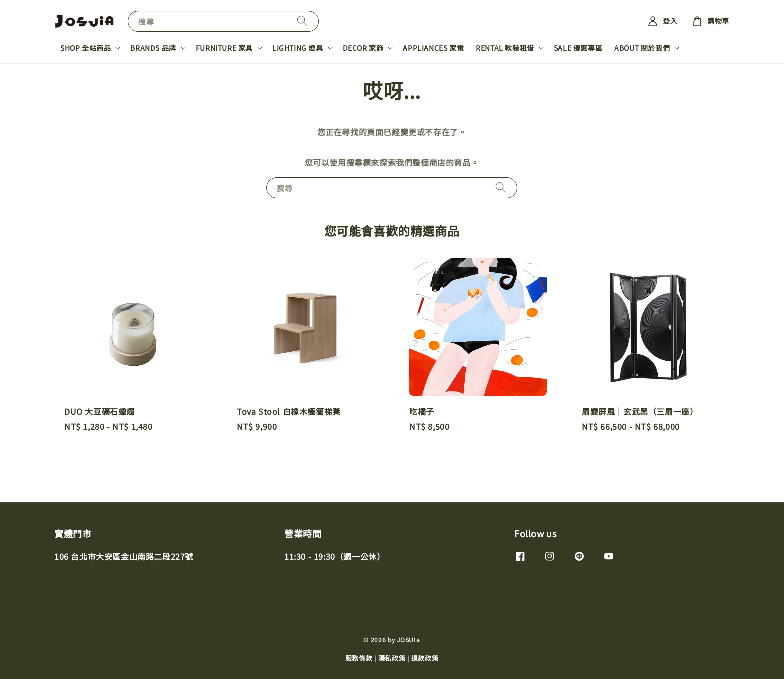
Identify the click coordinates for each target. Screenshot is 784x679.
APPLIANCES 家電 (433, 48)
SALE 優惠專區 (578, 48)
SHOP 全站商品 (86, 48)
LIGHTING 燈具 (298, 48)
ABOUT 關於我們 (642, 48)
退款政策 (425, 658)
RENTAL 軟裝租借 (505, 48)
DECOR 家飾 (363, 48)
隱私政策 (392, 658)
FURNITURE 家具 (224, 48)
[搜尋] (302, 21)
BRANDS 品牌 (153, 48)
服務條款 (359, 658)
